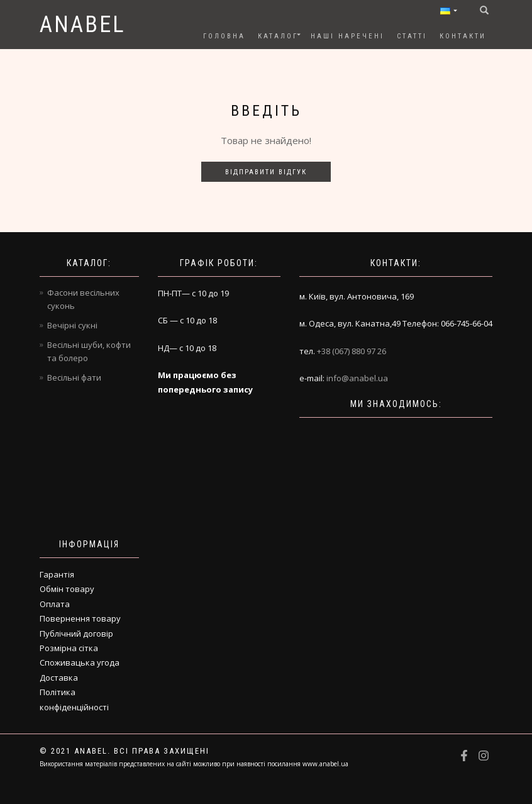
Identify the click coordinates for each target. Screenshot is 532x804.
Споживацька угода (80, 662)
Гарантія (57, 574)
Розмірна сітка (69, 648)
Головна (224, 36)
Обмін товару (67, 589)
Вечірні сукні (72, 325)
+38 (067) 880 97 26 (352, 351)
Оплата (55, 604)
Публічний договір (76, 634)
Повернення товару (80, 618)
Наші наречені (347, 36)
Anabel (83, 25)
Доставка (59, 678)
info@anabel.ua (357, 378)
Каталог (278, 36)
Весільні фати (74, 377)
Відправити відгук (266, 172)
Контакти (463, 36)
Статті (412, 36)
